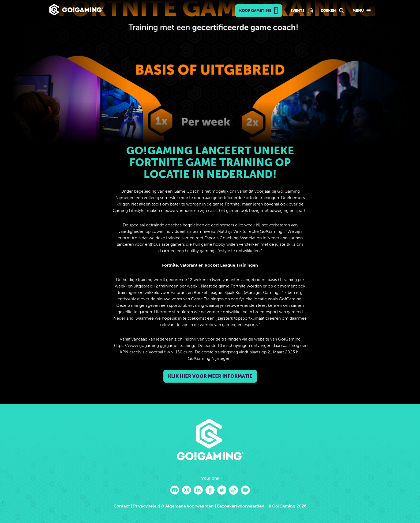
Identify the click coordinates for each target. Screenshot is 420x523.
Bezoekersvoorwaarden (241, 506)
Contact (122, 506)
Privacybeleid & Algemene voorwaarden (173, 506)
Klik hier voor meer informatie (210, 376)
